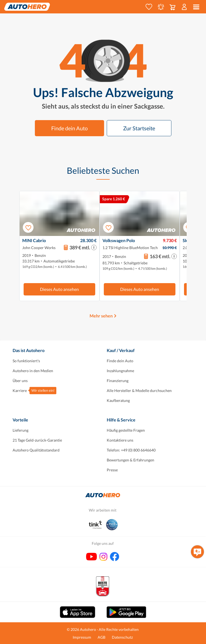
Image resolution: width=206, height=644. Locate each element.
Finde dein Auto (69, 128)
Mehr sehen (101, 316)
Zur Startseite (139, 128)
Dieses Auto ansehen (59, 289)
